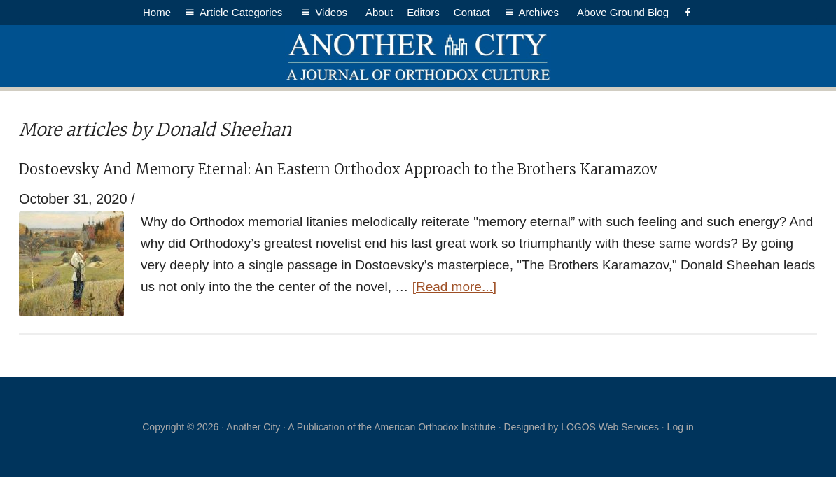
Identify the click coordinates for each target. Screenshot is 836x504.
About (379, 12)
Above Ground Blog (623, 12)
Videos (333, 12)
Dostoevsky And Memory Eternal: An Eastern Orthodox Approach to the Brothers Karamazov (338, 169)
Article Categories (243, 12)
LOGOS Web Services (610, 427)
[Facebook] (688, 12)
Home (157, 12)
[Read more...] (454, 287)
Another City (418, 56)
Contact (472, 12)
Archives (541, 12)
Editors (423, 12)
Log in (681, 427)
